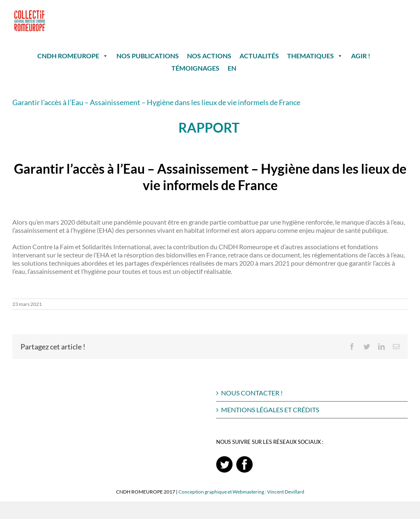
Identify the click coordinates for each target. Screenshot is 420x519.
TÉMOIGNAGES (195, 68)
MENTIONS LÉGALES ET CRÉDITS (270, 410)
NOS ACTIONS (209, 56)
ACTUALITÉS (259, 56)
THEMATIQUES (315, 56)
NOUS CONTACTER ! (252, 393)
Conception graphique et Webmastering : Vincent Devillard (241, 492)
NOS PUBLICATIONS (148, 56)
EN (232, 68)
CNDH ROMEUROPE (73, 56)
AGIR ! (361, 56)
